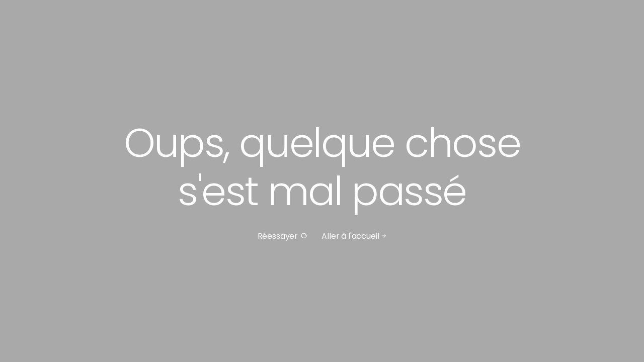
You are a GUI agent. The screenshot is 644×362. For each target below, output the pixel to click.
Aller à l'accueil (354, 236)
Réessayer (283, 236)
